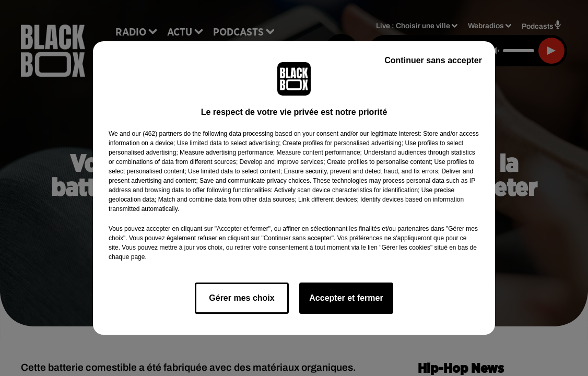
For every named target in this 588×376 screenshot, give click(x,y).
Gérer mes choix (242, 298)
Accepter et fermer (346, 298)
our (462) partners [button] (157, 134)
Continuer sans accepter (433, 60)
